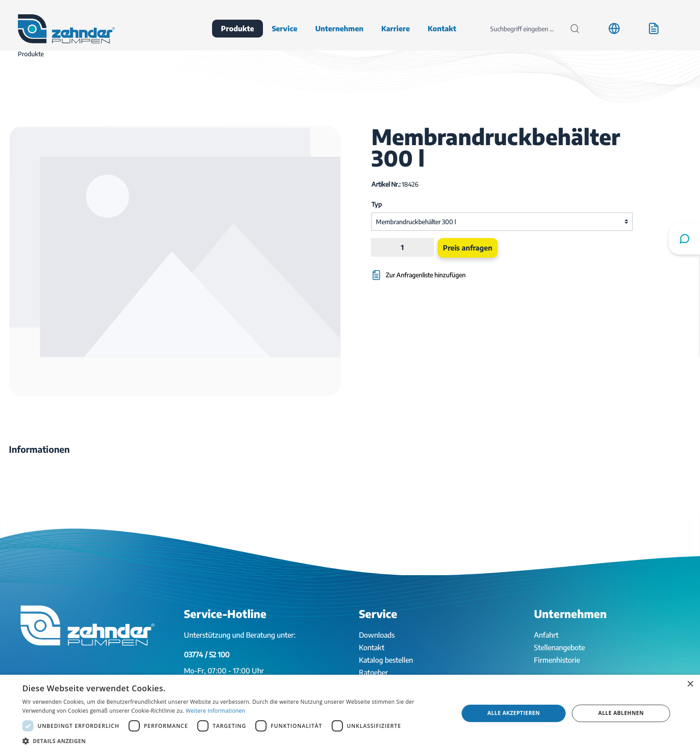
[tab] (39, 449)
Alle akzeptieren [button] (514, 713)
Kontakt (372, 648)
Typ (377, 204)
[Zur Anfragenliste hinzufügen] (458, 271)
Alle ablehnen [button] (621, 713)
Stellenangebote (559, 648)
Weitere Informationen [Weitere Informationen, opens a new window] (216, 711)
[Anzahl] (402, 247)
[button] (234, 741)
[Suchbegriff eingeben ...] (524, 29)
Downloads (377, 635)
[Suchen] (575, 29)
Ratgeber (373, 673)
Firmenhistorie (557, 660)
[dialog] (350, 713)
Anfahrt (546, 635)
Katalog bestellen (386, 660)
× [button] (690, 684)
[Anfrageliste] (654, 29)
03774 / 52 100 (207, 655)
